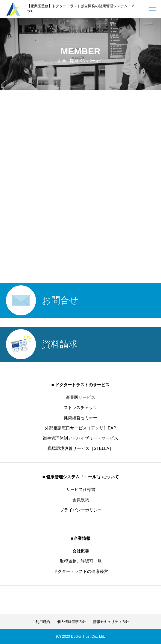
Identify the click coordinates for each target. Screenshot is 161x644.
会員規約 (81, 500)
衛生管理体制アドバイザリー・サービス (80, 438)
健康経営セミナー (80, 418)
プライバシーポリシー (81, 510)
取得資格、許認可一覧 (81, 561)
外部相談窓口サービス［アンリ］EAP (80, 428)
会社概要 (81, 551)
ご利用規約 (41, 622)
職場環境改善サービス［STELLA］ (80, 448)
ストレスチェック (80, 408)
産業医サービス (80, 397)
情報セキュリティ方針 (111, 622)
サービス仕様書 (81, 489)
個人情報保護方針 (72, 622)
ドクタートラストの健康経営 (81, 571)
